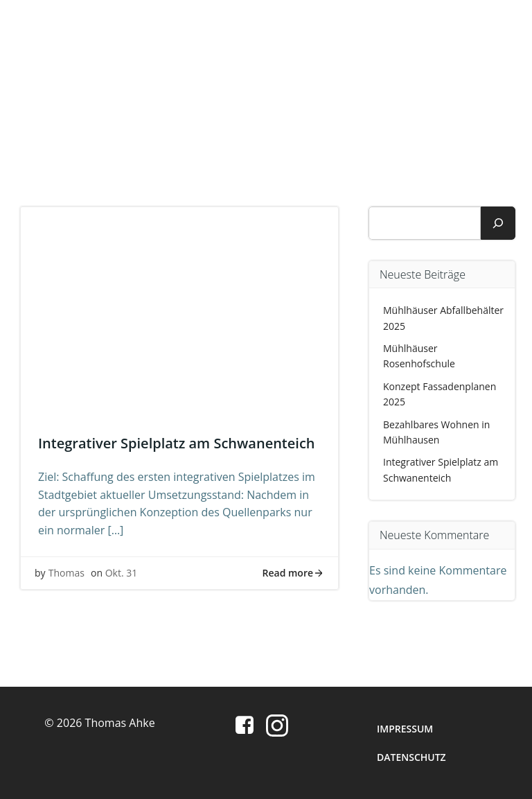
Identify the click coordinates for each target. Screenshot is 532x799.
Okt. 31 (122, 573)
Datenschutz (411, 757)
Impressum (405, 729)
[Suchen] (498, 223)
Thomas (66, 573)
